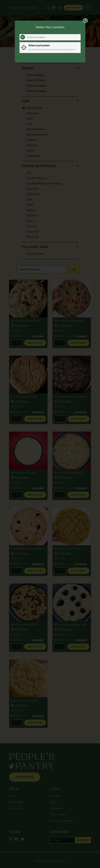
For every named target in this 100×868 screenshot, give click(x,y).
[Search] (23, 37)
